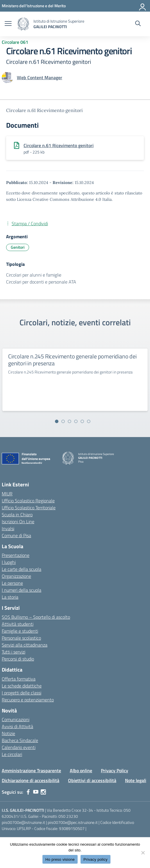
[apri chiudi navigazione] (8, 24)
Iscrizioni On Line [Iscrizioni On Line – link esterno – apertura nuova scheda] (18, 521)
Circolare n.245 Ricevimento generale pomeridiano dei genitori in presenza (72, 360)
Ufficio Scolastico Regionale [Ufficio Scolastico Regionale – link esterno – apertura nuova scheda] (28, 501)
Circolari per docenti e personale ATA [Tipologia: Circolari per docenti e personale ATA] (41, 282)
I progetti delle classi (22, 693)
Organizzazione (16, 576)
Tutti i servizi (14, 652)
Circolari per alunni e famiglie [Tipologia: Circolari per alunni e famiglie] (34, 275)
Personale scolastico (21, 638)
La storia (10, 597)
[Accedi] (143, 6)
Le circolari (12, 754)
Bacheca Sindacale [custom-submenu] (20, 740)
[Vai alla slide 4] (76, 421)
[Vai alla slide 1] (57, 421)
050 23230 (68, 816)
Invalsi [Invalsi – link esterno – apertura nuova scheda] (8, 528)
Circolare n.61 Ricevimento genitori (59, 145)
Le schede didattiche (22, 686)
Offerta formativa (19, 679)
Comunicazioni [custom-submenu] (16, 719)
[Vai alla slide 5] (82, 421)
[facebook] (28, 792)
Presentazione (16, 555)
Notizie (8, 733)
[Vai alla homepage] (23, 24)
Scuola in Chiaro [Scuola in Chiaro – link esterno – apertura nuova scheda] (17, 515)
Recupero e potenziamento (28, 700)
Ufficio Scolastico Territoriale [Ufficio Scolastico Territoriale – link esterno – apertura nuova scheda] (29, 508)
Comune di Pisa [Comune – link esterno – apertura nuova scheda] (16, 535)
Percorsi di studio (18, 659)
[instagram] (43, 792)
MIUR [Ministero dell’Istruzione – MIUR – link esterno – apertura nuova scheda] (7, 494)
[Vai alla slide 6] (89, 421)
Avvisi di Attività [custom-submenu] (17, 726)
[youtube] (36, 792)
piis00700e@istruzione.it (23, 822)
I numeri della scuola (22, 590)
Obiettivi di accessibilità (92, 780)
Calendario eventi (19, 747)
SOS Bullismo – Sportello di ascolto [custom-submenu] (36, 617)
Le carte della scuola (22, 569)
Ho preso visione (60, 859)
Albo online (81, 770)
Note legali (136, 780)
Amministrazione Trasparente (31, 770)
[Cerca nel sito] (138, 24)
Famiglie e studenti (20, 631)
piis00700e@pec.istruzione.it (73, 822)
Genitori (18, 247)
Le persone (12, 583)
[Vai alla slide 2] (63, 421)
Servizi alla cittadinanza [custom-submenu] (25, 645)
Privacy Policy (115, 770)
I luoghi (9, 562)
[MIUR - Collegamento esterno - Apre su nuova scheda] (34, 6)
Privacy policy (95, 859)
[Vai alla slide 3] (69, 421)
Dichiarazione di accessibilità (31, 780)
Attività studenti (18, 624)
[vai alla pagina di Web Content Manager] (40, 77)
